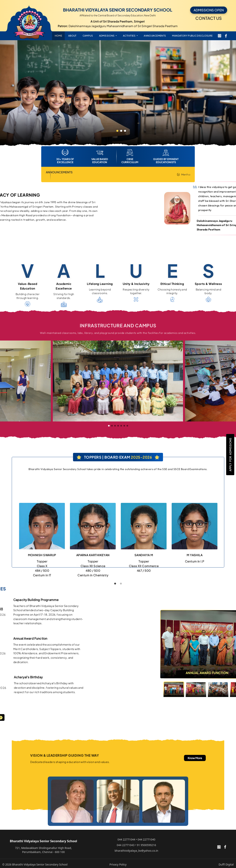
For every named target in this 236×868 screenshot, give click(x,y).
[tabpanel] (118, 93)
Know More (195, 758)
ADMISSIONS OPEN (209, 10)
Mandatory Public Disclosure (192, 36)
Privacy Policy (118, 864)
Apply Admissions (230, 455)
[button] (109, 426)
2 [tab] (121, 131)
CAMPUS (88, 36)
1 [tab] (117, 131)
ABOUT (72, 36)
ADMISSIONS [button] (107, 36)
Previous (14, 544)
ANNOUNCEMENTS (155, 36)
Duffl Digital (226, 864)
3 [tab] (125, 131)
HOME (58, 36)
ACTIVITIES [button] (129, 36)
